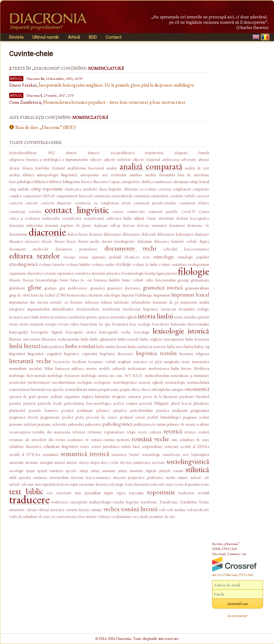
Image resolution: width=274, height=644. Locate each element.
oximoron (134, 396)
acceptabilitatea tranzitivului (137, 153)
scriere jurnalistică (105, 446)
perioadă (146, 403)
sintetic (72, 462)
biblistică (55, 182)
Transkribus (188, 502)
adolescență (171, 159)
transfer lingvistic (126, 502)
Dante (151, 218)
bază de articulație (194, 175)
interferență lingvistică (140, 309)
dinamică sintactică (24, 241)
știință (84, 471)
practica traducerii (172, 410)
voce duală (140, 516)
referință (79, 432)
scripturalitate (152, 446)
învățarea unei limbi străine (29, 317)
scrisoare (171, 446)
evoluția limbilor (78, 264)
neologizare (102, 382)
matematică (201, 362)
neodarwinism (64, 382)
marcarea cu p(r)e (148, 362)
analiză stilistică (22, 175)
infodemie (121, 302)
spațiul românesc (50, 471)
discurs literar (65, 241)
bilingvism (71, 181)
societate (158, 462)
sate (174, 439)
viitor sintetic (87, 516)
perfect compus (126, 403)
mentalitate (18, 368)
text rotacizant (59, 493)
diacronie (47, 232)
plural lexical (181, 403)
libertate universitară (25, 339)
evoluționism (199, 264)
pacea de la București (160, 396)
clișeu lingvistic (110, 189)
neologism (85, 382)
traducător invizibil (194, 493)
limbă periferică (53, 347)
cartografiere (130, 182)
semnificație (171, 454)
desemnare (177, 225)
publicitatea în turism (150, 424)
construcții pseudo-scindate (155, 203)
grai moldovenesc (73, 288)
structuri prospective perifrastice (138, 477)
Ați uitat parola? (237, 616)
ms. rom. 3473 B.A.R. (127, 375)
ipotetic (92, 317)
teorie (205, 484)
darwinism (166, 218)
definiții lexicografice (193, 218)
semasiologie (151, 454)
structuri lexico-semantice (91, 477)
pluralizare (201, 403)
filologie (194, 271)
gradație (51, 288)
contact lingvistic (77, 210)
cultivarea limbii (119, 218)
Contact (113, 37)
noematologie (175, 382)
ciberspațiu (181, 182)
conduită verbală (182, 196)
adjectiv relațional (146, 159)
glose (35, 287)
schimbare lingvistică (61, 446)
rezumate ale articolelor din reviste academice (46, 440)
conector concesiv (24, 203)
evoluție (123, 264)
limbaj (189, 347)
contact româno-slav (129, 211)
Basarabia (167, 175)
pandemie (187, 396)
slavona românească (135, 462)
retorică (173, 431)
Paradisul (202, 396)
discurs (47, 241)
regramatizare (114, 432)
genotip (183, 280)
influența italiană (98, 302)
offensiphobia (161, 389)
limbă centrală (128, 339)
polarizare (85, 410)
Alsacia (27, 168)
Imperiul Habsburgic (137, 295)
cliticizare (131, 189)
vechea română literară (130, 509)
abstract (94, 153)
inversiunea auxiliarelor (68, 317)
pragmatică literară (24, 417)
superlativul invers (56, 484)
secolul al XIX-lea (195, 446)
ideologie (112, 295)
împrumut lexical (190, 295)
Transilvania (169, 502)
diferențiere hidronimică (175, 234)
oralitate (57, 396)
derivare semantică (152, 225)
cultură (139, 218)
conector (203, 196)
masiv (186, 362)
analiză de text (197, 168)
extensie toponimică (59, 273)
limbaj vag (202, 347)
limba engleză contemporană (162, 339)
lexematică (120, 324)
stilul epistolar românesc (28, 477)
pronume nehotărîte (52, 424)
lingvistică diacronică (117, 354)
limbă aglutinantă (103, 339)
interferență (111, 309)
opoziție (43, 396)
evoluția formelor (52, 264)
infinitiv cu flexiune (67, 302)
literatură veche (30, 361)
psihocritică (94, 424)
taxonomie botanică (94, 484)
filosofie (15, 280)
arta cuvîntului (114, 175)
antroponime (90, 175)
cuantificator (72, 218)
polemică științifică (112, 410)
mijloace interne (84, 368)
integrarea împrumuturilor (29, 309)
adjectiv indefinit (117, 159)
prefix (80, 417)
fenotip (150, 273)
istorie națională (32, 324)
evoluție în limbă (145, 264)
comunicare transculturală (113, 196)
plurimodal (17, 410)
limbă (85, 339)
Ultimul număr (46, 37)
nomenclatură (198, 382)
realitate (203, 424)
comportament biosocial (74, 196)
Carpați (114, 182)
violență (104, 516)
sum (30, 484)
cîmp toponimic (47, 189)
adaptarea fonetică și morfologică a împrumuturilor (49, 159)
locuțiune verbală (102, 362)
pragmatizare (50, 417)
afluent (204, 159)
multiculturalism (157, 375)
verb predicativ (198, 510)
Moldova (202, 368)
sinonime (32, 462)
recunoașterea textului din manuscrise (40, 432)
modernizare (137, 368)
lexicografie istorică (81, 332)
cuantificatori (94, 218)
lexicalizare (161, 324)
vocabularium (121, 516)
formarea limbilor (107, 280)
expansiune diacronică (26, 273)
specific (71, 471)
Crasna (204, 211)
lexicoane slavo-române (190, 324)
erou (146, 257)
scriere (84, 446)
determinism (18, 234)
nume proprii (99, 389)
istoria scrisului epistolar (192, 317)
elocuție (69, 257)
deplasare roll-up (107, 225)
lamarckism (89, 324)
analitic (112, 168)
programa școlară (196, 417)
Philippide (162, 403)
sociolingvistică (188, 461)
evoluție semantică (173, 264)
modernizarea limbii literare (170, 368)
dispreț (204, 241)
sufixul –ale (200, 477)
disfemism (145, 241)
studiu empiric (177, 477)
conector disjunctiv (56, 203)
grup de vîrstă (20, 295)
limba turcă (175, 347)
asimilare (136, 175)
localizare (80, 362)
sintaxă (60, 462)
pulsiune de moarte (181, 424)
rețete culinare (150, 432)
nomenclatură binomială (27, 389)
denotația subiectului (26, 225)
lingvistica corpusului (81, 354)
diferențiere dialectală (139, 234)
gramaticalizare (197, 288)
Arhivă (74, 37)
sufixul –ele (18, 484)
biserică (87, 182)
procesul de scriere (102, 417)
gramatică (97, 288)
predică (68, 417)
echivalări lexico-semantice (186, 249)
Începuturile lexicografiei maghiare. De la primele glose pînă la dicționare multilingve (116, 85)
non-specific (55, 389)
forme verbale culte (138, 280)
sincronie (16, 462)
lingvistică (17, 353)
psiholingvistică (118, 424)
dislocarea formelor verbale (175, 241)
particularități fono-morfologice (88, 403)
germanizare (200, 280)
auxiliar (151, 175)
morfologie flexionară (63, 375)
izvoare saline (69, 324)
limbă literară (25, 346)
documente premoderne (76, 249)
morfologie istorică (95, 375)
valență (31, 510)
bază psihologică (21, 182)
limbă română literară (112, 347)
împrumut (162, 295)
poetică (68, 410)
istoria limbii (155, 316)
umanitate (17, 510)
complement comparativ (191, 189)
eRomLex (132, 257)
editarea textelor (34, 256)
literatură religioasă (194, 354)
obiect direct (141, 389)
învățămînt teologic (194, 309)
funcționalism (166, 280)
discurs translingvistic (119, 241)
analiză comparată (151, 166)
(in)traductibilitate (23, 153)
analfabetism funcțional (86, 168)
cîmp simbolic (19, 189)
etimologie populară (193, 257)
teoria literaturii (137, 484)
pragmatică (200, 410)
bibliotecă (41, 182)
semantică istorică (85, 453)
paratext (30, 403)
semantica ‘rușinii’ (125, 454)
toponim (136, 493)
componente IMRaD (39, 196)
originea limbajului (96, 396)
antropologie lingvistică (57, 175)
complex (15, 196)
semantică (51, 454)
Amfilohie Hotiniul (50, 168)
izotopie (51, 324)
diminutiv (202, 234)
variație (96, 509)
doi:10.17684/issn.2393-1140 (233, 575)
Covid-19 (188, 211)
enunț (84, 257)
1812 (51, 153)
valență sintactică (51, 510)
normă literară (76, 389)
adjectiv (96, 159)
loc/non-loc (62, 362)
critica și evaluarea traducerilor (34, 218)
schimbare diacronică (25, 446)
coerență (165, 189)
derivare (129, 225)
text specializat (88, 493)
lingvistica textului (156, 353)
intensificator (63, 309)
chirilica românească (156, 182)
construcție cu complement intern (102, 203)
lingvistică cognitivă (45, 353)
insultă (204, 302)
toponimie (161, 492)
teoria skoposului (187, 484)
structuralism (59, 477)
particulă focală (50, 403)
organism (72, 396)
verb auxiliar (176, 510)
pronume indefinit (23, 424)
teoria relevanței (161, 484)
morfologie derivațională (28, 375)
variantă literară (77, 510)
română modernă (117, 440)
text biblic (26, 491)
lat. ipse (105, 324)
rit (87, 440)
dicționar (96, 234)
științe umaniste (103, 471)
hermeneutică (77, 295)
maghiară (124, 362)
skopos (95, 462)
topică (121, 493)
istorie (14, 324)
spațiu (30, 471)
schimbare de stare (194, 440)
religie (131, 432)
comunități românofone (151, 196)
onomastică (197, 389)
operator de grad (22, 396)
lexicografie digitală (47, 332)
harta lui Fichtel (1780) (49, 295)
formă (64, 280)
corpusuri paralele (163, 211)
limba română (80, 346)
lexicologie (142, 332)
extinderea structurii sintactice (97, 273)
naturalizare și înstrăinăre (190, 375)
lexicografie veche (115, 332)
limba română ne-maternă (147, 347)
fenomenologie (133, 273)
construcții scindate (25, 211)
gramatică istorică (163, 287)
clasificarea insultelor (81, 189)
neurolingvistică (125, 382)
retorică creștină (197, 432)
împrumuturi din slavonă (29, 302)
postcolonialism (141, 410)
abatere (71, 153)
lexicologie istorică (181, 331)
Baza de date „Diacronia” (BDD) (46, 127)
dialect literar (77, 234)
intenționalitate (88, 309)
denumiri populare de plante (68, 225)
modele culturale (112, 368)
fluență (28, 280)
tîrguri (108, 493)
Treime (204, 502)
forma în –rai (81, 280)
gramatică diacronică (124, 288)
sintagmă (46, 462)
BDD (93, 37)
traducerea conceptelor (70, 502)
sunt (38, 484)
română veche (151, 439)
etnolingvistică (24, 264)
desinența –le (198, 225)
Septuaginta (200, 454)
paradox (15, 403)
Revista (16, 37)
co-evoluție (148, 189)
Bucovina (100, 182)
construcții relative (194, 203)
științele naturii (171, 471)
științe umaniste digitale (137, 471)
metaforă (36, 368)
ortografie (119, 396)
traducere (29, 499)
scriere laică (130, 446)
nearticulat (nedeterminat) (30, 382)
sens (186, 454)
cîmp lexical (200, 181)
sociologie (16, 471)
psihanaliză (76, 424)
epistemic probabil (106, 257)
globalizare (17, 288)
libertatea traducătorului (61, 339)
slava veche (110, 462)
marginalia (172, 362)
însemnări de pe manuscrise (175, 302)
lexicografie (19, 332)
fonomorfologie (47, 280)
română (96, 440)
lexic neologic (140, 324)
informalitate (141, 302)
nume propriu (120, 389)
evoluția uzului (103, 264)
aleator (14, 168)
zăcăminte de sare (162, 516)
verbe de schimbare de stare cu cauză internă (43, 516)
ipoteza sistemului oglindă (118, 317)
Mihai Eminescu (57, 368)
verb (162, 510)
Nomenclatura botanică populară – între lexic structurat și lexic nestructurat (114, 102)
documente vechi (130, 248)
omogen (178, 389)
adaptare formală (192, 153)
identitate (96, 295)
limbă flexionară (197, 339)
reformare (95, 432)
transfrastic (149, 502)
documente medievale (29, 249)
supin (74, 484)
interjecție (169, 309)
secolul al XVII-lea (25, 454)
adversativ (189, 159)
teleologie (117, 484)
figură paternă (167, 273)
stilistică (197, 469)
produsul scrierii (132, 417)
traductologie (100, 502)
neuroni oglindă (151, 382)
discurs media (89, 241)
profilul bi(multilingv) (164, 417)
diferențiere (112, 234)
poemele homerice (43, 410)
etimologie (164, 257)
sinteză (84, 462)
